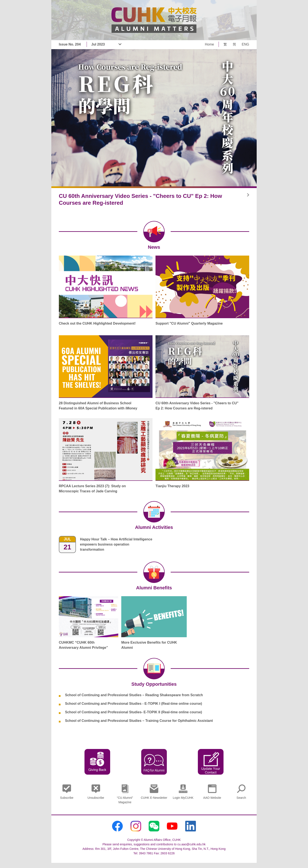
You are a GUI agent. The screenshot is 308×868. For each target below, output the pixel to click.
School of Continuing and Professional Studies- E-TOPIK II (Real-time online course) (134, 712)
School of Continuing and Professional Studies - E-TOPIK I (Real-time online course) (134, 704)
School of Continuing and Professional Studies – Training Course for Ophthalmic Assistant (139, 721)
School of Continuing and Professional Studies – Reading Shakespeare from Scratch (134, 695)
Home (210, 44)
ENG (245, 44)
